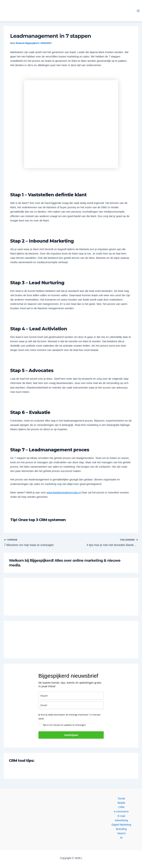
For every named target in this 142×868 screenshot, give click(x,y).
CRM (121, 807)
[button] (34, 11)
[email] (71, 705)
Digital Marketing (121, 825)
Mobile (121, 803)
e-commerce (121, 811)
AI (121, 838)
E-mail (121, 816)
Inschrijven (71, 735)
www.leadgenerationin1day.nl (64, 493)
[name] (71, 696)
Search (121, 833)
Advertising (121, 820)
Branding (121, 829)
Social (121, 798)
